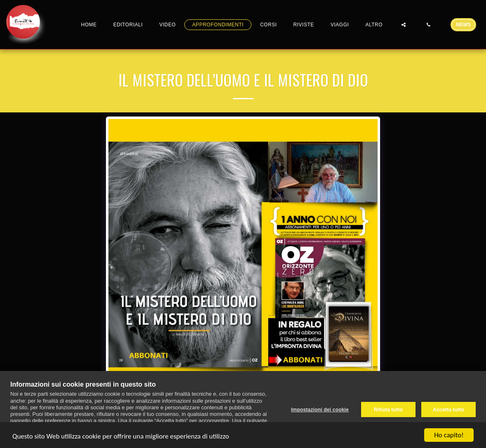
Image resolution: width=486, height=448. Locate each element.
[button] (404, 24)
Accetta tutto (448, 410)
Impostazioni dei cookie (320, 410)
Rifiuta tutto (388, 410)
